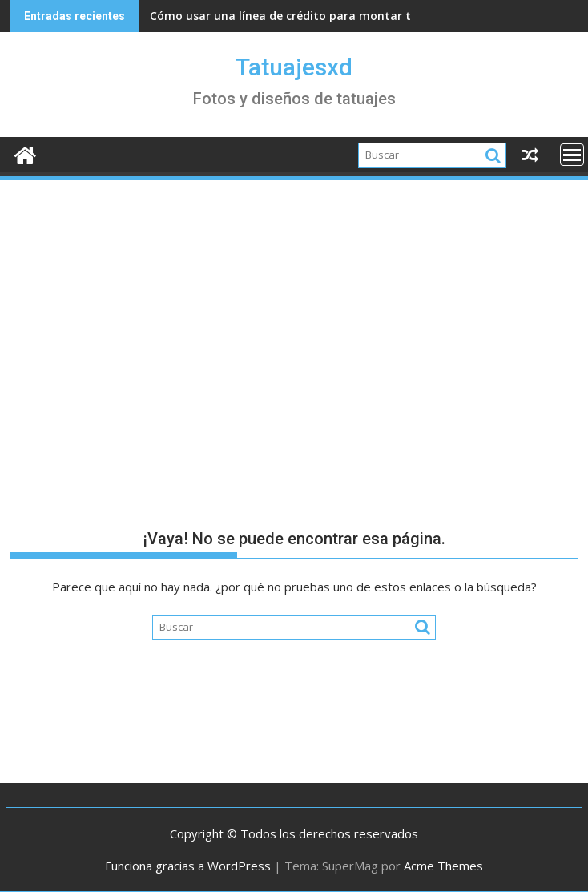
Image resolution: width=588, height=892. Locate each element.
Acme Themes (443, 866)
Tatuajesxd (294, 67)
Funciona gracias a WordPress (188, 866)
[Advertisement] (294, 302)
